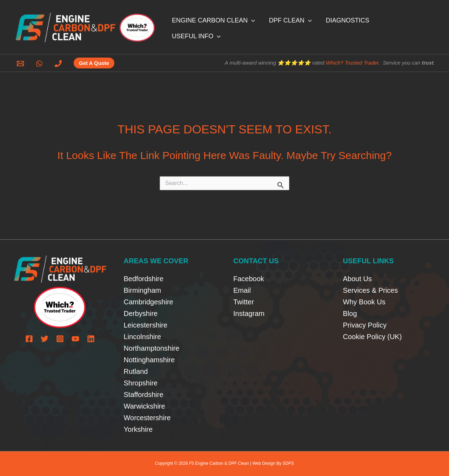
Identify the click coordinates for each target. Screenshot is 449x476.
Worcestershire (147, 418)
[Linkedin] (91, 339)
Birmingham (143, 290)
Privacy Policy (365, 325)
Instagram (249, 313)
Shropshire (141, 383)
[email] (21, 64)
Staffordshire (144, 395)
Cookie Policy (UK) (373, 337)
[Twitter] (45, 339)
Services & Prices (371, 290)
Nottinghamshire (149, 360)
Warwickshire (145, 406)
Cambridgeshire (149, 302)
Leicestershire (146, 325)
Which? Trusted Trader (352, 63)
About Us (357, 279)
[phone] (59, 64)
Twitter (244, 302)
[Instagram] (60, 339)
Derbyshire (141, 313)
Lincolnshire (143, 337)
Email (242, 290)
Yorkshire (138, 429)
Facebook (249, 279)
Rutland (136, 371)
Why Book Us (364, 302)
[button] (259, 27)
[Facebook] (29, 339)
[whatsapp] (40, 64)
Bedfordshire (144, 279)
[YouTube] (75, 339)
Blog (350, 313)
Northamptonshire (152, 348)
